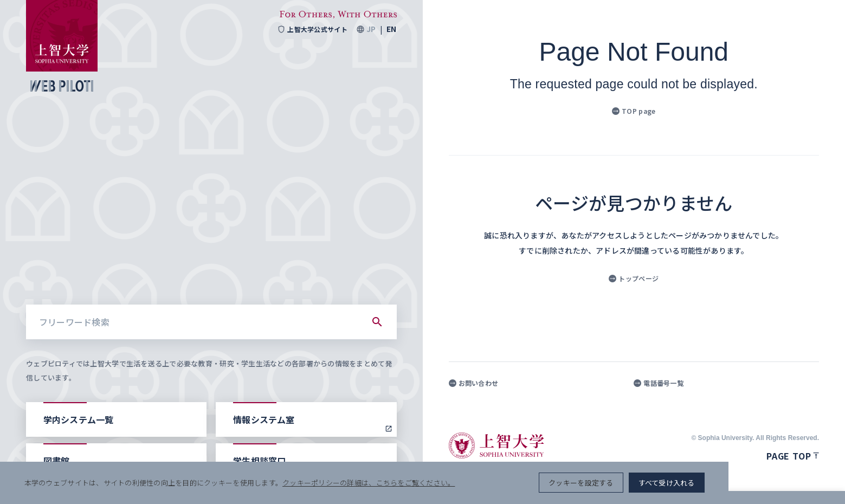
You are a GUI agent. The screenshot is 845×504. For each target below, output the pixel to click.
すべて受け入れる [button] (781, 483)
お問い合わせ (474, 383)
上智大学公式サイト (312, 29)
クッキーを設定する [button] (695, 483)
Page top (793, 456)
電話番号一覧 (659, 383)
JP (371, 29)
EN (391, 29)
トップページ (634, 278)
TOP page (634, 111)
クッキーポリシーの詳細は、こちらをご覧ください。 (371, 483)
